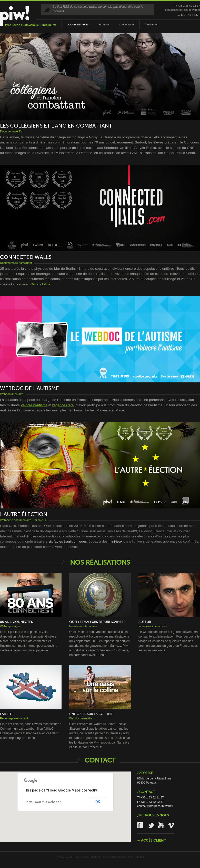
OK (98, 802)
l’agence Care (63, 405)
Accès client (189, 15)
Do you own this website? (43, 802)
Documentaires (78, 25)
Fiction (104, 25)
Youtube (161, 825)
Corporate (127, 25)
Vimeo (172, 825)
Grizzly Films (41, 284)
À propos (151, 25)
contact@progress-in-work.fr (183, 10)
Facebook (141, 825)
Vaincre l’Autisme (34, 405)
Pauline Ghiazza (133, 857)
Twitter (151, 825)
